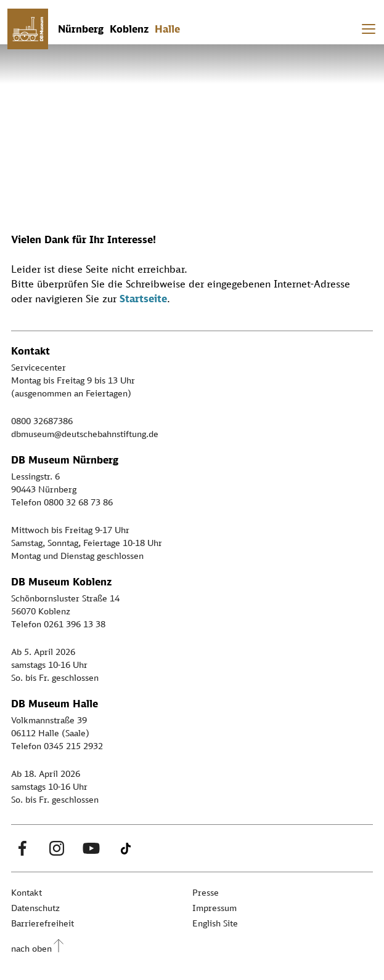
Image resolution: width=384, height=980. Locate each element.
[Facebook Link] (22, 848)
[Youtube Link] (91, 848)
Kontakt (27, 892)
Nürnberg (81, 29)
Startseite (143, 299)
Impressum (214, 908)
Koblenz (129, 29)
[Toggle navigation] (369, 29)
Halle (167, 29)
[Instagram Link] (57, 848)
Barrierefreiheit (43, 923)
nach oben (31, 948)
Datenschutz (35, 908)
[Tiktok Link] (126, 848)
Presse (206, 892)
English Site (215, 923)
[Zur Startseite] (28, 29)
